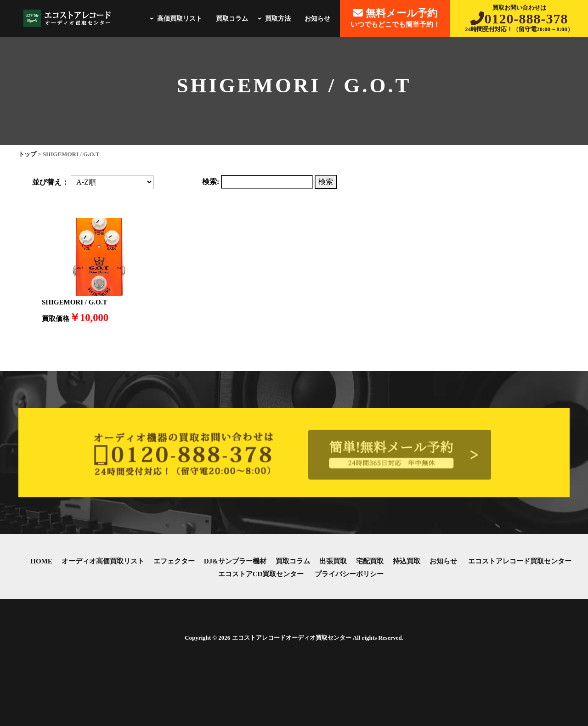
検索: (211, 182)
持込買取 (407, 561)
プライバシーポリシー (349, 574)
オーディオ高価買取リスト (103, 561)
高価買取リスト (175, 19)
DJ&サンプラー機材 (235, 561)
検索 (326, 182)
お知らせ (317, 19)
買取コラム (232, 19)
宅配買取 (370, 561)
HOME (41, 561)
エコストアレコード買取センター (520, 561)
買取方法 (273, 19)
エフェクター (174, 561)
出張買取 (333, 561)
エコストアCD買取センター (261, 574)
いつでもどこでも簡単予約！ (395, 18)
